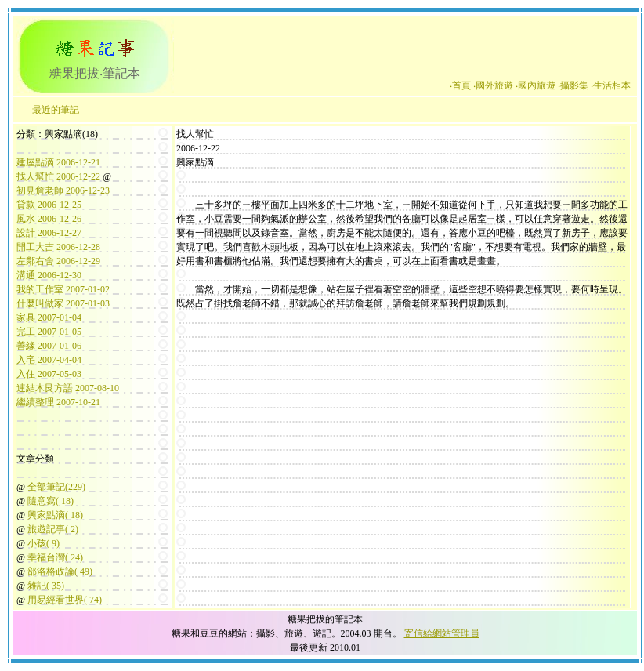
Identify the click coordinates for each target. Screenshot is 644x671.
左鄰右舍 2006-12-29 (58, 261)
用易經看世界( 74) (65, 600)
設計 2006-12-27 (49, 233)
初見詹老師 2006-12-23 (63, 190)
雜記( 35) (46, 586)
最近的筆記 (56, 110)
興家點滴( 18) (55, 515)
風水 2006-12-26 (49, 219)
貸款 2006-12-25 (49, 205)
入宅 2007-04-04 (49, 360)
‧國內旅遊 (535, 85)
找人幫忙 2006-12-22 (58, 176)
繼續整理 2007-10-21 (58, 402)
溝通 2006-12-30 (49, 275)
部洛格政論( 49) (60, 571)
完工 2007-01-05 (49, 332)
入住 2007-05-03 (49, 374)
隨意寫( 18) (51, 501)
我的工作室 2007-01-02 (63, 289)
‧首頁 (460, 85)
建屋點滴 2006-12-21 (58, 162)
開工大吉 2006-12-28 (58, 247)
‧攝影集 (573, 85)
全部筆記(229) (56, 487)
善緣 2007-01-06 (49, 346)
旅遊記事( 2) (53, 529)
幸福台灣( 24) (55, 557)
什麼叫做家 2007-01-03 (63, 303)
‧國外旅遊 (493, 85)
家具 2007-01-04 (49, 317)
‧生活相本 (611, 85)
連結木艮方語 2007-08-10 (68, 388)
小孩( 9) (43, 543)
